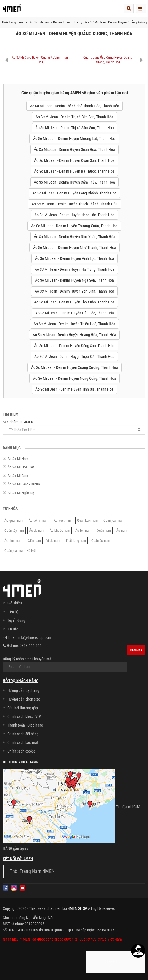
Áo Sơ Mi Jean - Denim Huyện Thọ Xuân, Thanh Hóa (74, 302)
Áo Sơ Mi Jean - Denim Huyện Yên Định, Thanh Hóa (74, 291)
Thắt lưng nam (76, 541)
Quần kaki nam (88, 520)
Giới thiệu (15, 603)
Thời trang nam (12, 22)
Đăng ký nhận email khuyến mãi (65, 664)
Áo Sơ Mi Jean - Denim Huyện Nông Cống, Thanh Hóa (75, 378)
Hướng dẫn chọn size (24, 699)
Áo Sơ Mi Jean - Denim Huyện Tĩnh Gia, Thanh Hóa (74, 389)
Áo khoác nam (60, 531)
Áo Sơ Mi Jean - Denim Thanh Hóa (54, 22)
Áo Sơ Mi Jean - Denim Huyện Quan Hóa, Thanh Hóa (74, 150)
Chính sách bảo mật (23, 742)
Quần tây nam (14, 531)
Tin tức (13, 629)
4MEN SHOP (78, 908)
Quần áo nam (101, 541)
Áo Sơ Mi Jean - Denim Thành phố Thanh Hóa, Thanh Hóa (75, 106)
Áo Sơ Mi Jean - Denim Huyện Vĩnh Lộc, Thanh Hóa (75, 258)
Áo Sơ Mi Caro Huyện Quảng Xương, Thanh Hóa (41, 60)
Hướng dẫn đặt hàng (23, 690)
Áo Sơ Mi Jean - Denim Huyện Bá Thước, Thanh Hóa (74, 171)
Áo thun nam (13, 541)
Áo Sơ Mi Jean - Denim (24, 484)
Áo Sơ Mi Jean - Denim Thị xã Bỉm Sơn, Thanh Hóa (74, 117)
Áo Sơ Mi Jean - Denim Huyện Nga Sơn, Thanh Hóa (74, 280)
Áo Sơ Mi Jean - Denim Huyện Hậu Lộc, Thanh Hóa (75, 313)
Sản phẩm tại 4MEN (74, 427)
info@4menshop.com (35, 637)
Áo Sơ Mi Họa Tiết (21, 467)
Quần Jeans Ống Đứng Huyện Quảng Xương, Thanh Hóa (108, 60)
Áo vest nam (63, 520)
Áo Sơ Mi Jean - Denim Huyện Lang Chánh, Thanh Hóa (74, 193)
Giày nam (34, 541)
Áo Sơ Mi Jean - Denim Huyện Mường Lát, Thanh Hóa (74, 139)
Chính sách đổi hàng (23, 734)
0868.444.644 (31, 646)
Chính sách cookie (21, 751)
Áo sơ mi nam (39, 520)
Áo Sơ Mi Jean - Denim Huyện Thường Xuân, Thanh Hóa (74, 226)
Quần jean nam (114, 520)
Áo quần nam (14, 520)
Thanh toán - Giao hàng (25, 725)
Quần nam (104, 531)
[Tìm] (139, 430)
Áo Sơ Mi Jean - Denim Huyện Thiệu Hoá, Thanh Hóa (74, 324)
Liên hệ (13, 612)
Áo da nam (37, 531)
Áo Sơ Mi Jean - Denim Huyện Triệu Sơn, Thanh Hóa (74, 357)
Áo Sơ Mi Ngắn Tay (21, 493)
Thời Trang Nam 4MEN (32, 871)
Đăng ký (136, 650)
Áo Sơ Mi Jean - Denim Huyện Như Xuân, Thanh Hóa (75, 237)
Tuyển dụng (16, 620)
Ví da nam (53, 541)
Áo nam (122, 531)
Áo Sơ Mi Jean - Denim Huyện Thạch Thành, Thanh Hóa (75, 204)
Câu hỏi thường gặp (23, 708)
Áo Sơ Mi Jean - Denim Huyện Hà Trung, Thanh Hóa (75, 269)
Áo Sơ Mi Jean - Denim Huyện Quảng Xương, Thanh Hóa (75, 367)
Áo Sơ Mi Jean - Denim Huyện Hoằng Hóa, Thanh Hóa (74, 335)
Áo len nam (83, 531)
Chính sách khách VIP (24, 716)
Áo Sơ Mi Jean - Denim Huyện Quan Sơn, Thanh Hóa (74, 160)
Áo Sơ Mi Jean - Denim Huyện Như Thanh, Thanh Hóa (75, 248)
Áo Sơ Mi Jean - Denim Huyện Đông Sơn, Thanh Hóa (74, 346)
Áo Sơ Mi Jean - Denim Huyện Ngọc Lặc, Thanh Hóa (75, 215)
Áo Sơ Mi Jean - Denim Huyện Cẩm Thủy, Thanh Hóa (74, 182)
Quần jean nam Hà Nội (20, 551)
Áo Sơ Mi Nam (18, 459)
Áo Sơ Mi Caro (18, 476)
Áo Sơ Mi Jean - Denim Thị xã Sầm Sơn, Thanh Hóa (75, 128)
